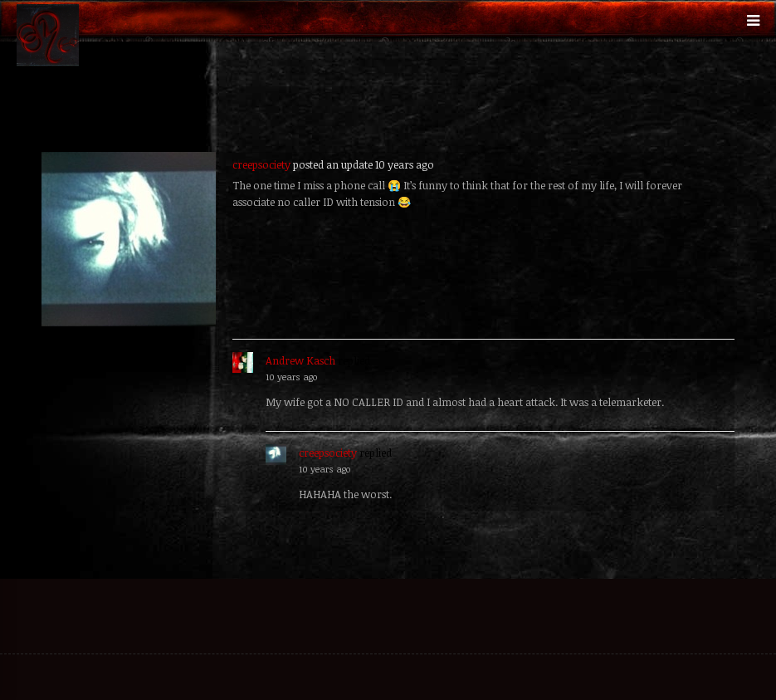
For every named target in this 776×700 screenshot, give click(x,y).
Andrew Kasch (300, 360)
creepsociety (261, 164)
